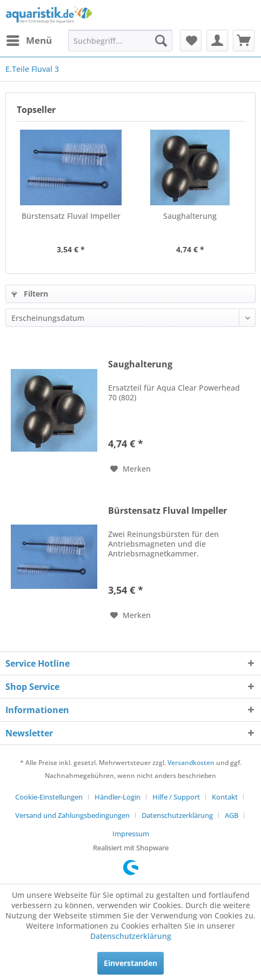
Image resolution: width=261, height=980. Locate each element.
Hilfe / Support (176, 797)
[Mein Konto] (217, 41)
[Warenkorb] (244, 41)
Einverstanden (130, 963)
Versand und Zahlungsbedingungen (72, 815)
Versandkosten (191, 763)
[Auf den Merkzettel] (130, 469)
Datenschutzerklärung (177, 815)
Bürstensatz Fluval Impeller (71, 216)
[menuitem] (29, 41)
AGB (232, 815)
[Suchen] (161, 41)
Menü (29, 39)
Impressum (131, 834)
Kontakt (225, 797)
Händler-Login (118, 797)
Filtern (30, 294)
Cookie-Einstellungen (49, 797)
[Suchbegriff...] (120, 41)
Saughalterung (190, 216)
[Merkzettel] (191, 41)
